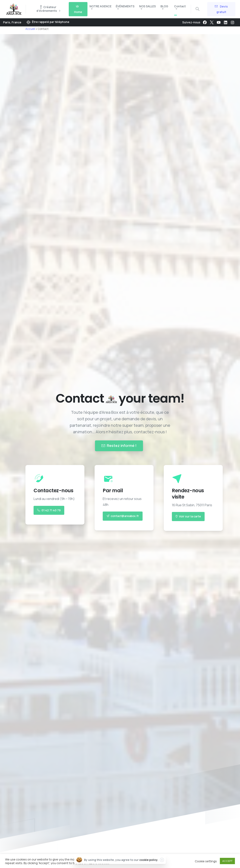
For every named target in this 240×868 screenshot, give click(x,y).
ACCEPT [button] (227, 861)
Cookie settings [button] (206, 861)
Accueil (30, 29)
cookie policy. (149, 860)
